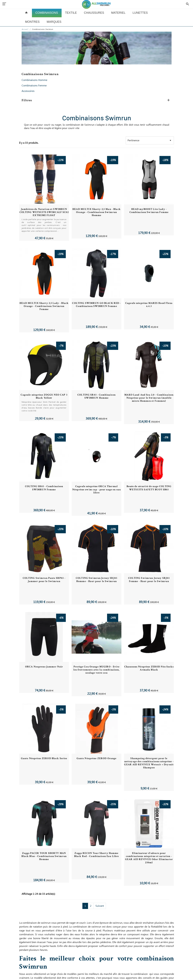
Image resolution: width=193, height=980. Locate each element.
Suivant (100, 906)
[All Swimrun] (96, 4)
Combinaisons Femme (34, 86)
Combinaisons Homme (34, 80)
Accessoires (28, 91)
